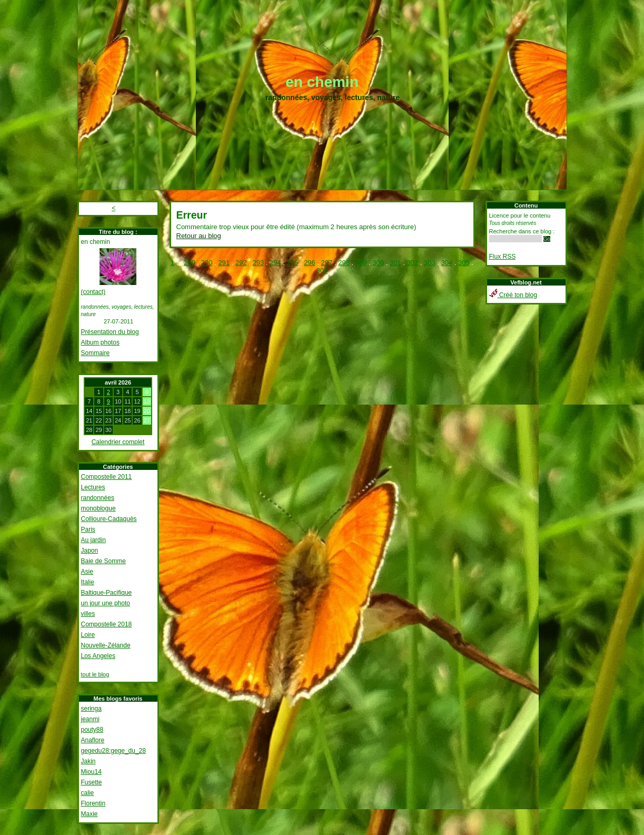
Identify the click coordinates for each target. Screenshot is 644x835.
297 (327, 263)
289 (190, 263)
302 (412, 263)
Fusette (92, 782)
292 (241, 263)
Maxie (90, 814)
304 (447, 263)
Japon (90, 551)
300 (378, 263)
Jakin (88, 761)
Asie (87, 572)
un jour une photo (106, 603)
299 (361, 263)
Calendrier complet (118, 442)
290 (207, 263)
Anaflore (93, 740)
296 (310, 263)
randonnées (98, 498)
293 (258, 263)
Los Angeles (98, 656)
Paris (88, 529)
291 (224, 263)
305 (464, 263)
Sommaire (96, 353)
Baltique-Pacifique (107, 593)
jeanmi (90, 719)
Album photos (100, 342)
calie (88, 793)
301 (395, 263)
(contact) (93, 292)
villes (88, 614)
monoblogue (98, 508)
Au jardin (93, 540)
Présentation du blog (110, 332)
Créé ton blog (513, 295)
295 (293, 263)
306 (322, 271)
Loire (88, 635)
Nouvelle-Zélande (106, 645)
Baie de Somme (103, 561)
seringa (91, 709)
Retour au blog (199, 236)
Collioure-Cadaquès (109, 519)
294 (275, 263)
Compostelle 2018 (107, 624)
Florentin (93, 803)
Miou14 (91, 772)
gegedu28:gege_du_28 (113, 751)
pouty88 (92, 730)
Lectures (93, 487)
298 (344, 263)
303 (430, 263)
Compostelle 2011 (107, 477)
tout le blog (95, 674)
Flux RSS (503, 257)
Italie (88, 582)
